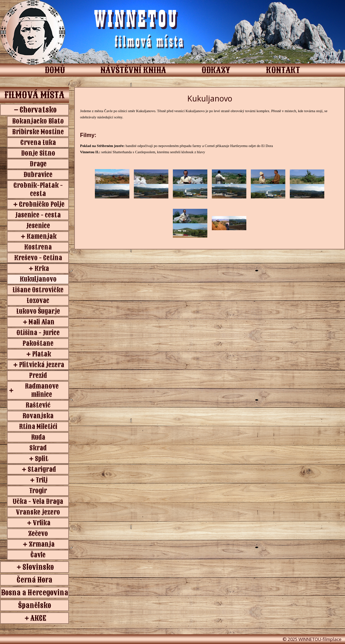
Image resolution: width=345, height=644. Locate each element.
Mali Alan (42, 322)
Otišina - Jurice (38, 333)
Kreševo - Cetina (38, 258)
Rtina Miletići (38, 427)
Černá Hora (34, 580)
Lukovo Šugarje (38, 311)
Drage (38, 164)
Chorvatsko (38, 110)
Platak (42, 354)
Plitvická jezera (42, 365)
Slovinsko (38, 567)
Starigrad (42, 469)
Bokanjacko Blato (38, 121)
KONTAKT (283, 70)
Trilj (42, 480)
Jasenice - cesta (38, 215)
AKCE (38, 618)
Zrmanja (42, 544)
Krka (42, 269)
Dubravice (38, 175)
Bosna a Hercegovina (35, 593)
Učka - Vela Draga (38, 501)
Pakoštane (38, 343)
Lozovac (38, 301)
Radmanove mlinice (42, 390)
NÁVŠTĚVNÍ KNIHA (133, 70)
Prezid (38, 375)
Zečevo (38, 534)
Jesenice (38, 226)
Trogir (38, 491)
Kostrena (38, 247)
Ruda (38, 437)
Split (42, 459)
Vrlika (42, 523)
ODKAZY (216, 70)
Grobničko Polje (42, 204)
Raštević (38, 405)
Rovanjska (38, 416)
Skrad (38, 448)
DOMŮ (55, 70)
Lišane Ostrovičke (38, 290)
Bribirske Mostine (38, 132)
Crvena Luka (38, 143)
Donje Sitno (38, 153)
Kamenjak (42, 236)
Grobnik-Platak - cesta (38, 189)
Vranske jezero (38, 512)
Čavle (38, 555)
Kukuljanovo (38, 279)
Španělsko (35, 605)
